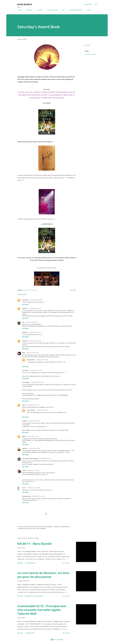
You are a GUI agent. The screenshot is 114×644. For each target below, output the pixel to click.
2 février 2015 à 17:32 (45, 459)
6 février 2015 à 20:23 (33, 471)
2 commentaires (29, 633)
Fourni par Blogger (57, 640)
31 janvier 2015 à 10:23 (35, 308)
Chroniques (28, 10)
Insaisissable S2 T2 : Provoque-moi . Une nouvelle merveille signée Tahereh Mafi (42, 610)
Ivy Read (24, 421)
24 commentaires (30, 563)
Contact (88, 10)
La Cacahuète (26, 382)
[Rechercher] (88, 4)
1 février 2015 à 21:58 (34, 448)
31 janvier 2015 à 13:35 (35, 341)
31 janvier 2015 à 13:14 (35, 332)
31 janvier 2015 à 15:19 (36, 370)
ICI (52, 142)
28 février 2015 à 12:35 (38, 496)
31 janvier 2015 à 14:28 (32, 353)
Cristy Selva (25, 300)
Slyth (24, 353)
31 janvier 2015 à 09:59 (36, 300)
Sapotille (25, 448)
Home (19, 10)
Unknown (25, 308)
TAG (63, 10)
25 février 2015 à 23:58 (34, 488)
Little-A (24, 471)
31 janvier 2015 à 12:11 (32, 322)
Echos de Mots (25, 4)
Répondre (25, 305)
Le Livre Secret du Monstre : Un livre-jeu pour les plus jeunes (44, 575)
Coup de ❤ (39, 10)
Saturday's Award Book (75, 10)
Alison (24, 405)
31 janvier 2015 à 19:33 (37, 382)
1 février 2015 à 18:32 (33, 436)
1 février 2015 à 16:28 (34, 421)
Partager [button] (88, 45)
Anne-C (24, 488)
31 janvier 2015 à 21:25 (33, 405)
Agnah (24, 436)
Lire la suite (66, 563)
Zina (23, 322)
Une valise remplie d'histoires (30, 459)
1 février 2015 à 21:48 (42, 410)
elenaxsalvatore (27, 496)
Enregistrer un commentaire (34, 596)
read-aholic (25, 370)
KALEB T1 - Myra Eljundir (35, 544)
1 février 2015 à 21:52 (42, 360)
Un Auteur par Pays (51, 10)
